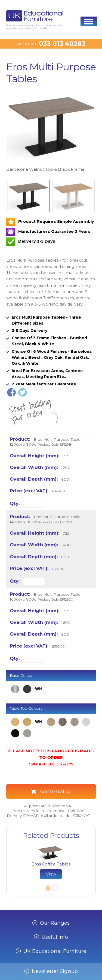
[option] (51, 132)
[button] (89, 21)
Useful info (55, 937)
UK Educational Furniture (55, 951)
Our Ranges (55, 923)
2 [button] (54, 889)
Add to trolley (55, 791)
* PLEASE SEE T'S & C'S (51, 764)
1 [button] (47, 889)
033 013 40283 (62, 44)
